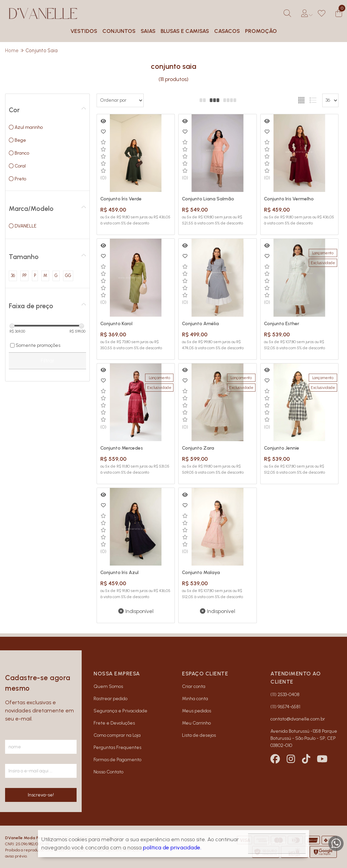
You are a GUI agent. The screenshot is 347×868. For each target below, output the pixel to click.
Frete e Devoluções (114, 723)
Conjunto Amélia (200, 324)
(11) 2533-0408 (285, 695)
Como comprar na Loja (117, 735)
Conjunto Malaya (201, 573)
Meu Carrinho (196, 723)
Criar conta (194, 686)
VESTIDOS (84, 31)
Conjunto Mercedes (122, 448)
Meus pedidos (197, 711)
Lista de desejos (199, 735)
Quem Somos (108, 686)
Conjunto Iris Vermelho (289, 199)
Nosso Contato (108, 772)
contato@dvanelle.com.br (298, 719)
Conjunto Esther (282, 324)
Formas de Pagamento (117, 760)
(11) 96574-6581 (285, 707)
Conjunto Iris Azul (119, 573)
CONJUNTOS (119, 31)
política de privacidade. (172, 847)
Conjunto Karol (116, 324)
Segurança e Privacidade (120, 711)
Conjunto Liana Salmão (208, 199)
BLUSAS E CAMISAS (185, 31)
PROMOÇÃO (261, 31)
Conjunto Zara (198, 448)
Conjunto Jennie (282, 448)
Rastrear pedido (110, 699)
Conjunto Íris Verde (121, 199)
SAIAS (148, 31)
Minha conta (195, 699)
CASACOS (227, 31)
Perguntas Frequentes (117, 747)
